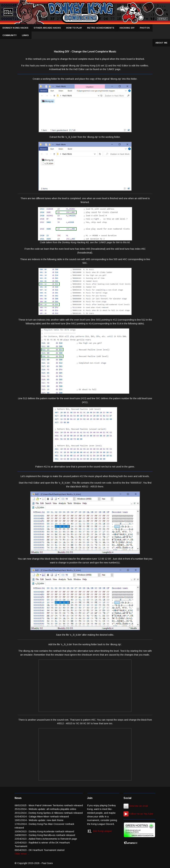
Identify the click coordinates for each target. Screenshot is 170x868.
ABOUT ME (161, 43)
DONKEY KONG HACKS (15, 28)
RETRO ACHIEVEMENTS (101, 28)
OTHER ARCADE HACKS (47, 28)
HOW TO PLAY (74, 28)
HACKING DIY (127, 28)
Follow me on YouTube (138, 814)
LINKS (25, 35)
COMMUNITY (10, 35)
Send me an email (136, 806)
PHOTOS (145, 28)
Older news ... (22, 854)
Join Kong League (99, 831)
